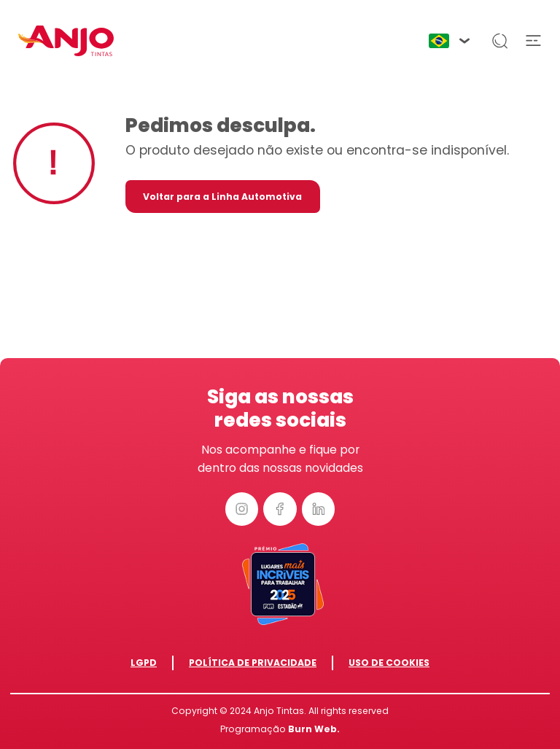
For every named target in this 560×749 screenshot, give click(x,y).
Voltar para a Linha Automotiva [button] (222, 197)
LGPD (144, 663)
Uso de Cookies (389, 663)
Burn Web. (314, 729)
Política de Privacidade (253, 663)
